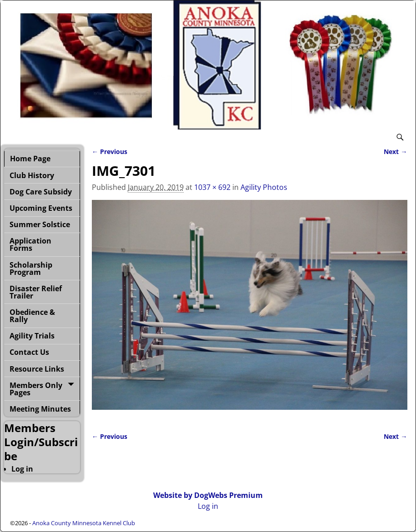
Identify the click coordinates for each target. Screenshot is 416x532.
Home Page (30, 159)
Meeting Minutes (40, 409)
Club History (32, 175)
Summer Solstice (40, 224)
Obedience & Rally (32, 316)
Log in (22, 469)
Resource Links (37, 369)
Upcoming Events (41, 208)
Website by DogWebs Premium (208, 495)
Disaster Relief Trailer (36, 292)
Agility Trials (32, 336)
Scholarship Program (31, 268)
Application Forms (30, 244)
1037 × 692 (212, 187)
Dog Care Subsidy (41, 192)
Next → (395, 152)
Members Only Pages (36, 389)
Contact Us (29, 352)
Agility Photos (264, 187)
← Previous (110, 152)
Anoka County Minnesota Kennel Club (84, 523)
